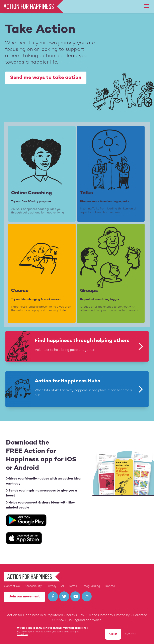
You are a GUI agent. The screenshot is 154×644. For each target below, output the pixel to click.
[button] (146, 6)
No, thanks (130, 634)
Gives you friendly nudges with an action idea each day (43, 481)
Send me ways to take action (46, 78)
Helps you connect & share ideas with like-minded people (41, 505)
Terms (73, 586)
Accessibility (33, 586)
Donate (110, 586)
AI (63, 586)
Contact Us (12, 586)
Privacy (51, 586)
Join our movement (24, 597)
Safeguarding (91, 586)
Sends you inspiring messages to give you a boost (42, 493)
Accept (113, 634)
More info (22, 635)
